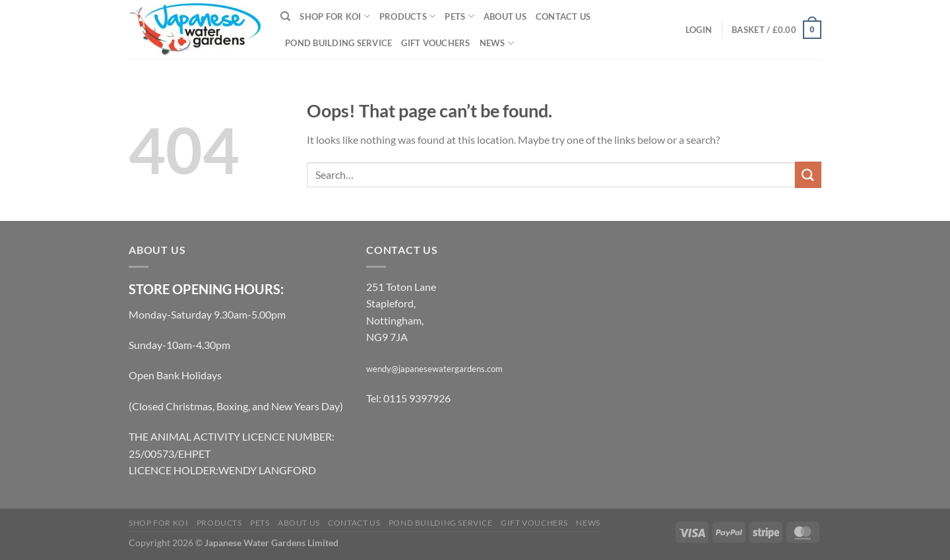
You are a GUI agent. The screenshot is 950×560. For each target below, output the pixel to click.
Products (408, 16)
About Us (505, 16)
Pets (459, 16)
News (497, 43)
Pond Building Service (338, 43)
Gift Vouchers (435, 43)
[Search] (285, 16)
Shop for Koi (335, 16)
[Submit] (808, 174)
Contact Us (563, 16)
